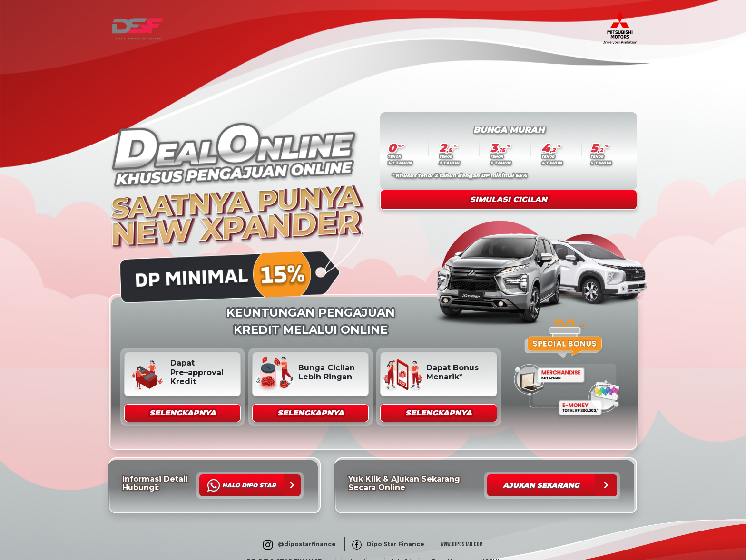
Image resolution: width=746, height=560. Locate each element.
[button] (182, 413)
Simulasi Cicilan (509, 199)
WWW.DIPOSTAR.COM (462, 545)
